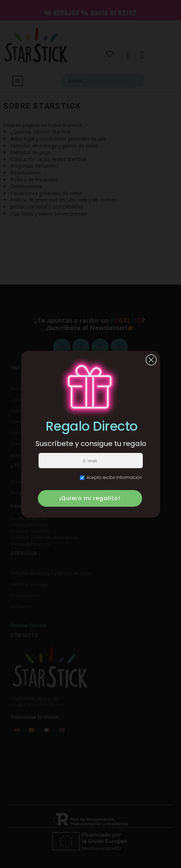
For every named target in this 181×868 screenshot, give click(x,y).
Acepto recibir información (111, 477)
